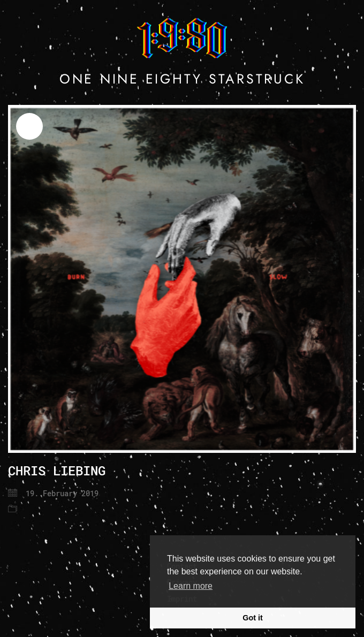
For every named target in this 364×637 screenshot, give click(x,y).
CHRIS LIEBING (57, 471)
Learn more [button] (191, 586)
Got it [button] (253, 618)
